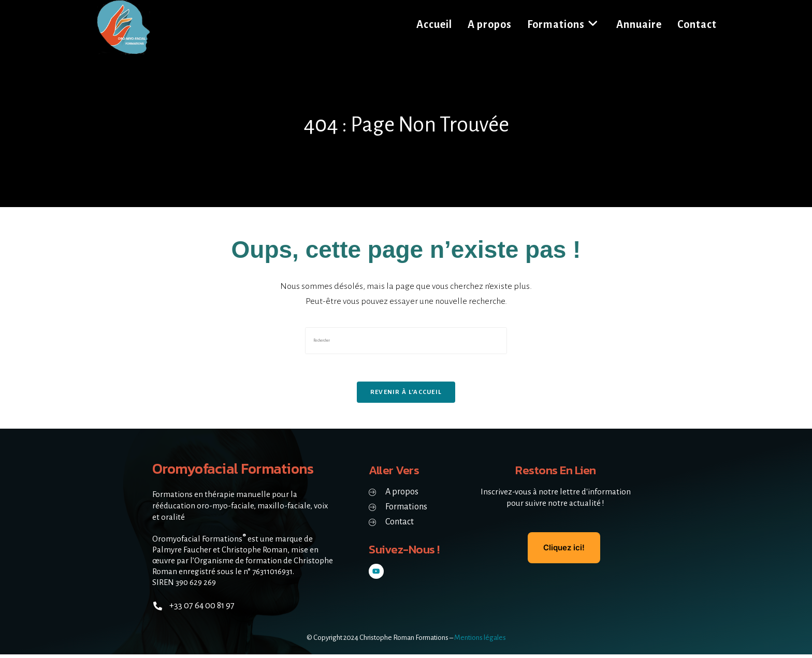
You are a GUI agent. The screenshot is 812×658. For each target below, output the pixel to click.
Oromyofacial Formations (238, 472)
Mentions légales (480, 641)
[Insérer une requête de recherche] (406, 341)
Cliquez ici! (564, 551)
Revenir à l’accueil (406, 396)
